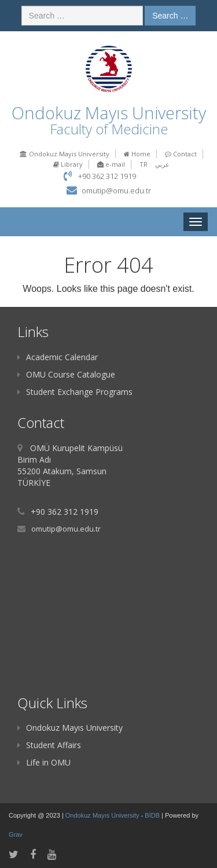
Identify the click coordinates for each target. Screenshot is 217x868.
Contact (181, 154)
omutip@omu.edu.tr (116, 191)
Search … (170, 16)
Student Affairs (49, 745)
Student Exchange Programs (75, 392)
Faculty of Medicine (109, 129)
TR (144, 164)
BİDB (153, 815)
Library (68, 164)
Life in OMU (44, 762)
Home (137, 154)
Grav (16, 834)
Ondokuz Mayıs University (65, 154)
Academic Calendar (58, 357)
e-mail (111, 164)
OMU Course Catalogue (66, 374)
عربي (162, 164)
